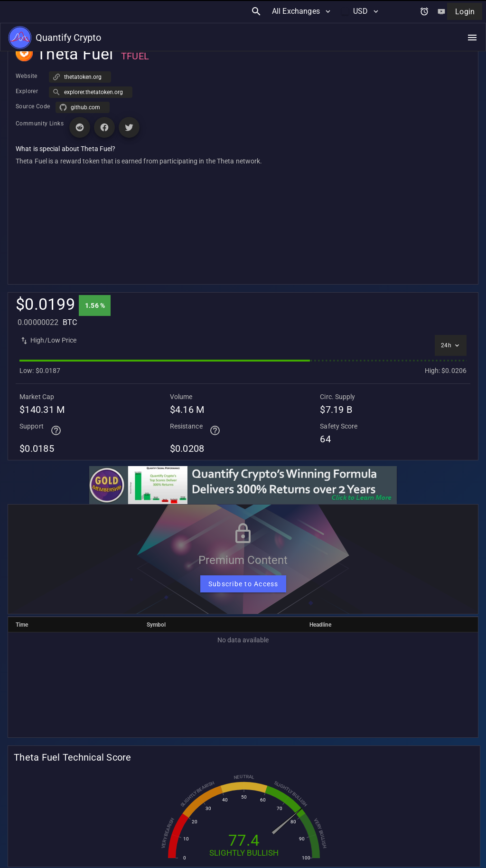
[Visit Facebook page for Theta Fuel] (104, 127)
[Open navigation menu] (472, 15)
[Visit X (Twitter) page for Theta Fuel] (129, 127)
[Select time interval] (451, 345)
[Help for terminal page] (56, 430)
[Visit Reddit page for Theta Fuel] (80, 127)
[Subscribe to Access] (243, 584)
